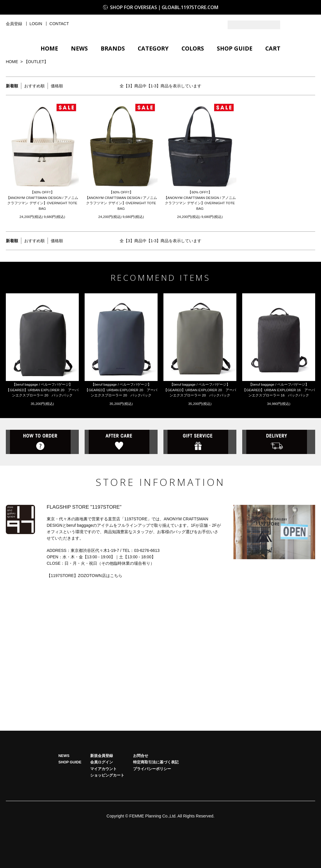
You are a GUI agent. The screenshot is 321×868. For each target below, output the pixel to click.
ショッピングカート (107, 801)
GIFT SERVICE (200, 465)
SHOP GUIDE (235, 48)
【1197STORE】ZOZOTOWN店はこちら (84, 601)
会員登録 (14, 24)
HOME (49, 48)
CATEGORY (153, 48)
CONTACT (59, 24)
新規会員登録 (102, 781)
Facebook (311, 25)
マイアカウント (103, 794)
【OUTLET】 (36, 62)
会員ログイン (102, 788)
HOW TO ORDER (42, 465)
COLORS (193, 48)
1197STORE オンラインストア (160, 27)
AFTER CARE (121, 465)
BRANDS (113, 48)
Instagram (299, 25)
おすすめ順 (34, 86)
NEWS (79, 48)
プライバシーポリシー (152, 794)
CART (273, 48)
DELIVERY (279, 465)
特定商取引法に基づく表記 (156, 788)
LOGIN (36, 24)
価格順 (57, 86)
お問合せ (141, 781)
